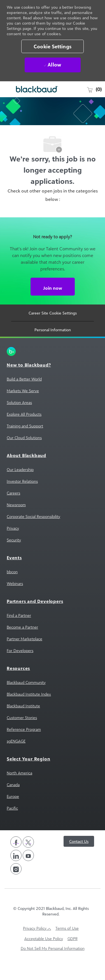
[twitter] (28, 858)
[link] (53, 367)
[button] (53, 46)
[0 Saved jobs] (94, 89)
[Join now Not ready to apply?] (53, 303)
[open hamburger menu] (7, 89)
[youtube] (28, 871)
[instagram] (16, 885)
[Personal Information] (53, 348)
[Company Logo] (34, 89)
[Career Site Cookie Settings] (53, 331)
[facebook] (16, 858)
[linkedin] (16, 871)
